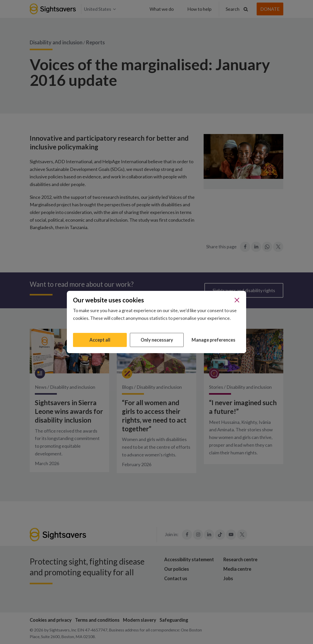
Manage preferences (213, 340)
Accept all (100, 340)
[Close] (237, 300)
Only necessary (157, 340)
